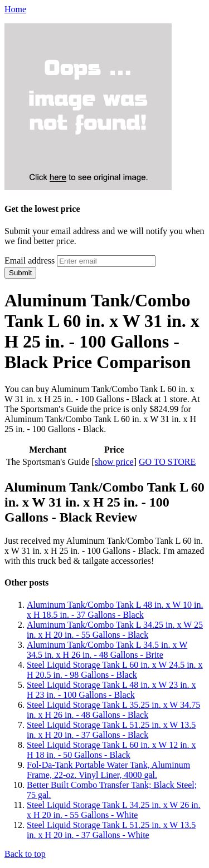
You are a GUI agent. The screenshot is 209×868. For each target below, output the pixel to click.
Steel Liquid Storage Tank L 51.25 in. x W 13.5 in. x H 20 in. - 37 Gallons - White (111, 830)
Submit (20, 273)
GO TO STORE (167, 462)
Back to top (25, 854)
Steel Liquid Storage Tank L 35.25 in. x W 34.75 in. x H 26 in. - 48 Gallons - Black (113, 710)
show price (114, 462)
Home (15, 9)
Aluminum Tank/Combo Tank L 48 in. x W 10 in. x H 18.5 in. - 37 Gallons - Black (115, 610)
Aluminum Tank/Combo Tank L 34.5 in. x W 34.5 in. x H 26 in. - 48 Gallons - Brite (107, 650)
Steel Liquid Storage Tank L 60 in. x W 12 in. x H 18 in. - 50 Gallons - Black (111, 750)
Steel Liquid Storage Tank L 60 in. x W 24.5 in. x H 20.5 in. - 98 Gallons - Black (115, 670)
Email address (30, 261)
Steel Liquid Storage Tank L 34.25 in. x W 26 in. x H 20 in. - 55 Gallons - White (114, 810)
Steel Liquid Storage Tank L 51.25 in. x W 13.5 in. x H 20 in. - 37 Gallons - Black (111, 730)
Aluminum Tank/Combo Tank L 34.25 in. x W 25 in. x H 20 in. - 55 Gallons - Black (115, 630)
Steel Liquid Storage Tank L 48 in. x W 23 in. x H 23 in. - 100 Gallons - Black (111, 690)
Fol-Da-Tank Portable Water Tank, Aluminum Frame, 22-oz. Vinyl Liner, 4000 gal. (108, 770)
